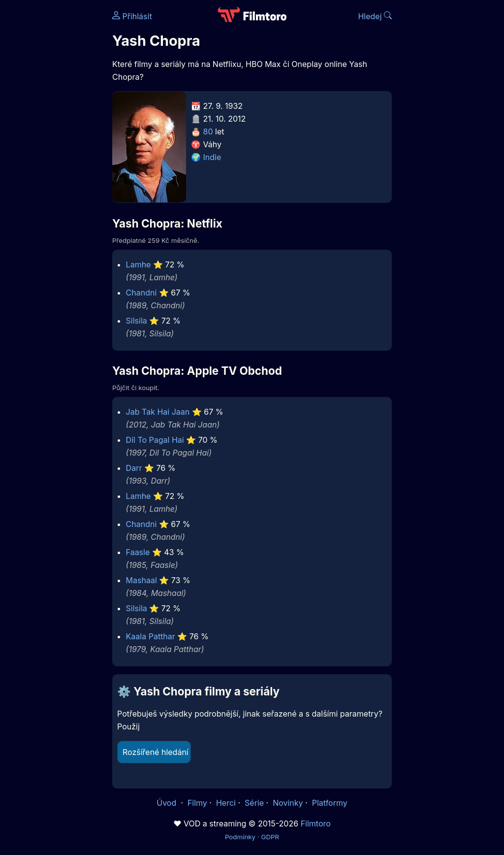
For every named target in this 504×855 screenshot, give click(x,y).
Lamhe (139, 264)
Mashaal (142, 580)
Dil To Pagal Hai (155, 440)
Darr (134, 468)
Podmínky (240, 837)
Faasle (138, 552)
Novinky (288, 803)
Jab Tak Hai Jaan (158, 412)
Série (254, 803)
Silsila (137, 321)
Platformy (330, 803)
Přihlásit (132, 16)
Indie (212, 157)
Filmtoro (316, 823)
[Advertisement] (53, 152)
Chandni (142, 293)
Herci (226, 803)
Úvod (167, 803)
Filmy (197, 803)
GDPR (270, 837)
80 (208, 132)
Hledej (375, 16)
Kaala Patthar (151, 636)
